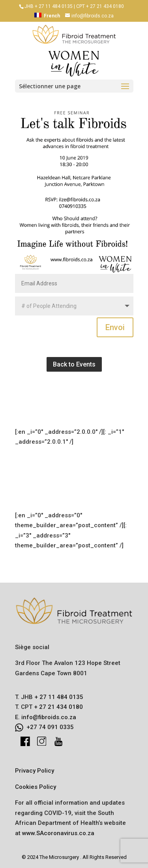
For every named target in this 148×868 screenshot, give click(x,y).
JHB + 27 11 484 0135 (49, 6)
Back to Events (74, 364)
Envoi (115, 327)
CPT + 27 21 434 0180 (100, 6)
